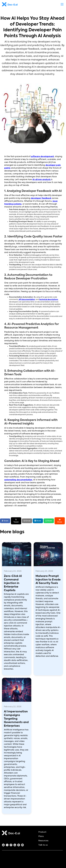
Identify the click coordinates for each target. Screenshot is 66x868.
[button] (62, 4)
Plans (41, 836)
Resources (43, 841)
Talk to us (43, 845)
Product (42, 832)
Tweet (16, 521)
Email (27, 521)
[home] (10, 4)
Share (38, 521)
